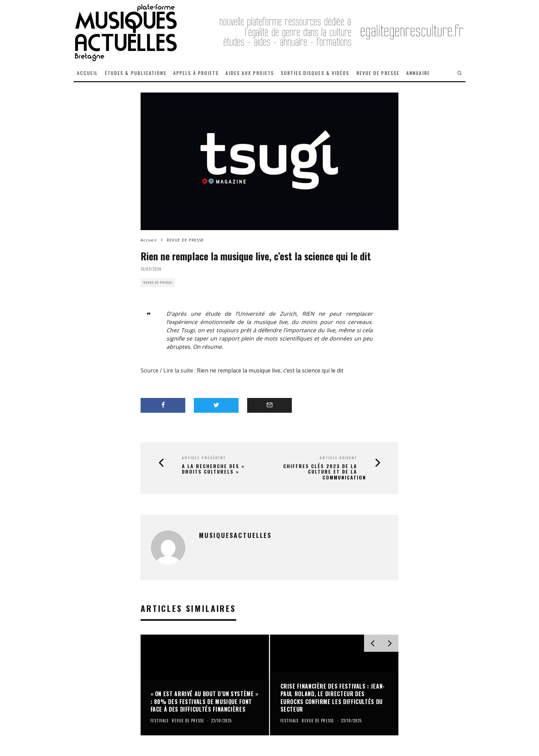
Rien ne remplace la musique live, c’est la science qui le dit (270, 370)
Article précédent (204, 458)
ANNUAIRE (418, 73)
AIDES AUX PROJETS (250, 73)
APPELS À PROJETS (196, 73)
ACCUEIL (87, 73)
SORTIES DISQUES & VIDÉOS (315, 73)
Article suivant (338, 458)
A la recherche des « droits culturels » (213, 469)
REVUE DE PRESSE (378, 73)
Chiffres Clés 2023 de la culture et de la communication (325, 472)
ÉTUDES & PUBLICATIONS (136, 73)
